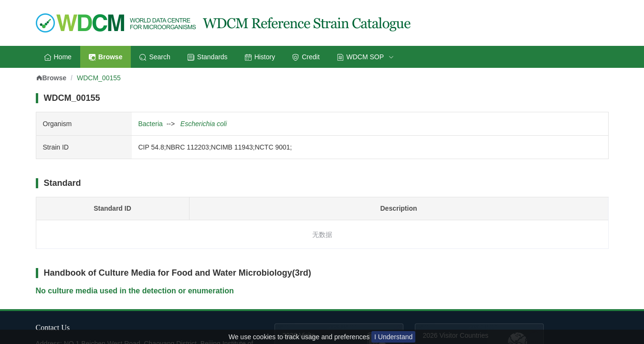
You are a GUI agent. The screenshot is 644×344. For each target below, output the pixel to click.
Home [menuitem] (58, 57)
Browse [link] (51, 78)
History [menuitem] (260, 57)
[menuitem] (365, 57)
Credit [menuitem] (306, 57)
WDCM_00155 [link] (99, 78)
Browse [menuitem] (106, 57)
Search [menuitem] (155, 57)
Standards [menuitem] (208, 57)
